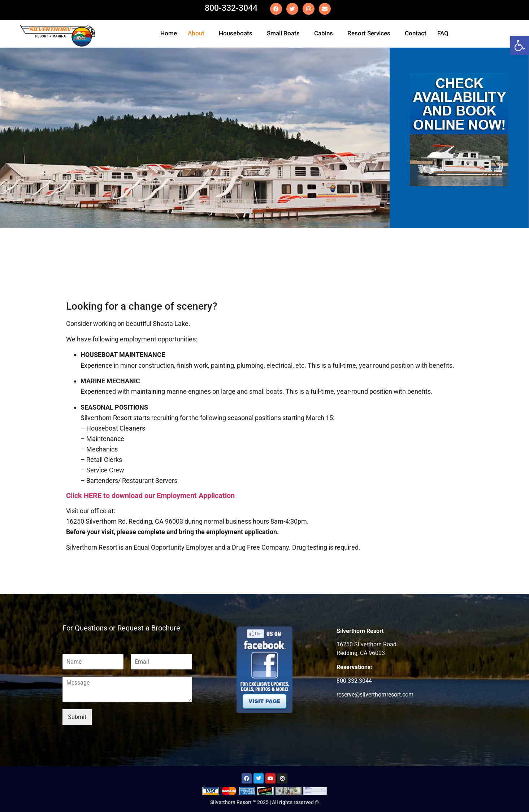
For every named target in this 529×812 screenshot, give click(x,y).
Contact (416, 33)
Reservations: (354, 667)
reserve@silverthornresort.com (375, 695)
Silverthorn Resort (360, 631)
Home (169, 33)
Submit (77, 717)
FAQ (443, 33)
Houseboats (236, 33)
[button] (198, 33)
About (196, 33)
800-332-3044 (231, 8)
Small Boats (283, 33)
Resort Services (369, 33)
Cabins (324, 33)
